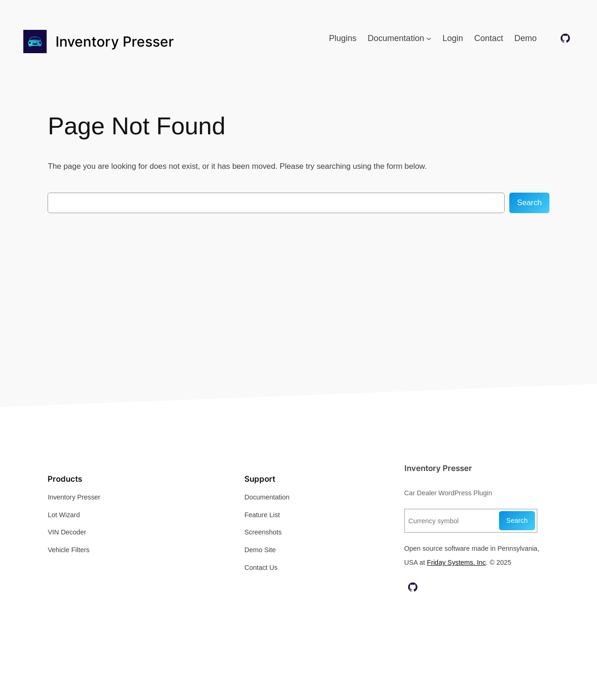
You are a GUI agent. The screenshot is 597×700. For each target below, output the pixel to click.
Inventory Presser (115, 42)
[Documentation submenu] (429, 38)
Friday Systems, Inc (456, 562)
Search (529, 203)
